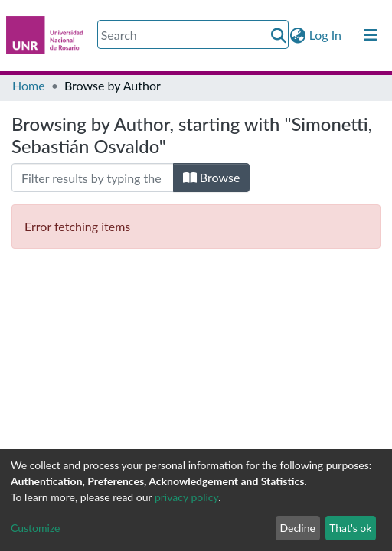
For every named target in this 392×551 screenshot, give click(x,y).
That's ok (350, 528)
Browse (212, 177)
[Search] (193, 34)
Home (29, 85)
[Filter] (93, 178)
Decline (297, 528)
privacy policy (186, 497)
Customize (36, 528)
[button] (298, 35)
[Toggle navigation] (371, 35)
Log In (326, 35)
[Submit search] (279, 35)
